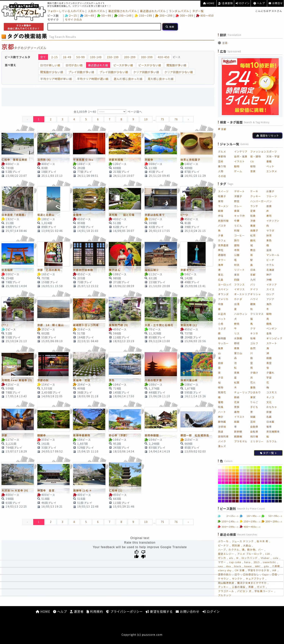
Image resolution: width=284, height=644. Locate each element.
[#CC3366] (252, 480)
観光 (253, 240)
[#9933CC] (266, 480)
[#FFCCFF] (220, 470)
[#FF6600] (237, 477)
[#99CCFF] (263, 470)
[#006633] (277, 495)
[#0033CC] (266, 498)
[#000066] (273, 501)
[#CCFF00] (259, 467)
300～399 (184, 15)
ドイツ (254, 289)
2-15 (54, 57)
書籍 (269, 161)
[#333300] (259, 498)
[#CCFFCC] (245, 467)
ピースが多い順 (123, 65)
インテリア (241, 151)
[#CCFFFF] (241, 467)
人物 (221, 171)
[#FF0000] (237, 483)
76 (176, 119)
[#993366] (273, 480)
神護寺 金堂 (46, 490)
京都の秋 (43, 380)
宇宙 (269, 378)
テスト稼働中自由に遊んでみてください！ (24, 27)
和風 (221, 407)
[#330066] (252, 501)
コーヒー (239, 235)
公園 (237, 255)
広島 (221, 280)
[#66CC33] (234, 489)
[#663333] (234, 498)
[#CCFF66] (252, 467)
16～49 (87, 15)
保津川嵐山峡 (189, 380)
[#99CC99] (270, 470)
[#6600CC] (223, 501)
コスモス (272, 392)
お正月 (222, 314)
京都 (4, 435)
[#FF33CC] (223, 480)
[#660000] (237, 501)
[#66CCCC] (223, 489)
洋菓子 (238, 196)
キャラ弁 (239, 216)
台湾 (237, 304)
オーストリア (242, 294)
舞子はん (115, 270)
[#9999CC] (266, 473)
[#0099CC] (266, 492)
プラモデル (241, 441)
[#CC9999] (248, 473)
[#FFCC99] (227, 470)
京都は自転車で (155, 215)
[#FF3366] (230, 480)
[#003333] (277, 498)
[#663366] (230, 498)
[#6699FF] (220, 492)
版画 (237, 422)
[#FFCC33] (234, 470)
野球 (237, 343)
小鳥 (221, 324)
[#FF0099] (227, 483)
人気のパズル (96, 11)
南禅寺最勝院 (82, 435)
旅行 (237, 240)
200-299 (130, 57)
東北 (221, 275)
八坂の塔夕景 (153, 380)
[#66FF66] (230, 486)
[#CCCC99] (248, 470)
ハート (222, 412)
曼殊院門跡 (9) (118, 325)
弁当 (221, 216)
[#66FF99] (227, 486)
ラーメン (223, 206)
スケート (272, 343)
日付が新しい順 (50, 65)
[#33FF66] (252, 486)
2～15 (71, 15)
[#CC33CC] (245, 480)
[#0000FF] (263, 501)
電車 (269, 427)
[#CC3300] (259, 480)
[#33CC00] (259, 489)
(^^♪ (5, 325)
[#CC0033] (255, 483)
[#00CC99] (270, 489)
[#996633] (277, 477)
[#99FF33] (277, 467)
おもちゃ (272, 407)
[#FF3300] (237, 480)
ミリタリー (257, 441)
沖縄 (269, 280)
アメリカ (223, 299)
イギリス (239, 289)
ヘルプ (259, 3)
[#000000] (280, 501)
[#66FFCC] (223, 486)
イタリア (272, 284)
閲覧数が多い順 (177, 65)
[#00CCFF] (263, 489)
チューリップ (242, 392)
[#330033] (255, 501)
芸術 (221, 161)
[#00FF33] (277, 486)
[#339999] (248, 492)
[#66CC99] (227, 489)
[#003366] (273, 498)
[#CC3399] (248, 480)
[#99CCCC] (266, 470)
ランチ (254, 206)
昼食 (269, 206)
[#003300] (280, 498)
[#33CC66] (252, 489)
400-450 (164, 57)
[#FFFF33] (234, 467)
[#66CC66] (230, 489)
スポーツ (272, 151)
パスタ (222, 226)
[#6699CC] (223, 492)
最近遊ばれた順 (98, 65)
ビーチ (270, 260)
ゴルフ (254, 343)
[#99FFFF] (263, 467)
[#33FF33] (255, 486)
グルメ (222, 151)
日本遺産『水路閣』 (14, 215)
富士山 (238, 353)
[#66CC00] (237, 489)
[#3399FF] (241, 492)
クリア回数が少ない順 (179, 72)
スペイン (223, 289)
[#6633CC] (223, 498)
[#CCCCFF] (241, 470)
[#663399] (227, 498)
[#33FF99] (248, 486)
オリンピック (274, 338)
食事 (237, 211)
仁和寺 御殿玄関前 (14, 160)
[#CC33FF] (241, 480)
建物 (237, 245)
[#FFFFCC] (223, 467)
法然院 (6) (44, 160)
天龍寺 (149, 160)
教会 (253, 250)
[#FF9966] (230, 473)
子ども (254, 407)
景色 (112, 380)
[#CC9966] (252, 473)
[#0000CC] (266, 501)
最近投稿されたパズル (123, 11)
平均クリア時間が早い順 (56, 79)
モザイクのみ (73, 19)
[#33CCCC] (245, 489)
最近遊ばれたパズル (153, 11)
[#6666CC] (223, 495)
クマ (253, 328)
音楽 (253, 171)
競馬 (269, 324)
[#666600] (237, 495)
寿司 (269, 216)
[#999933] (277, 473)
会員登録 (226, 3)
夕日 (221, 378)
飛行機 (254, 436)
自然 (253, 348)
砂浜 (237, 265)
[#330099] (248, 501)
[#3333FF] (241, 498)
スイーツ (223, 191)
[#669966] (230, 492)
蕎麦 (253, 226)
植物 (253, 166)
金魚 (269, 333)
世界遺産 (223, 245)
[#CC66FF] (241, 477)
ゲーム (238, 171)
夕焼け (254, 373)
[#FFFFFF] (220, 467)
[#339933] (255, 492)
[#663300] (237, 498)
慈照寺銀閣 (152, 435)
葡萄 (221, 402)
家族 (237, 407)
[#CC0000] (259, 483)
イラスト (239, 161)
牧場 (253, 338)
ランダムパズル (179, 11)
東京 (237, 275)
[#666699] (227, 495)
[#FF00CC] (223, 483)
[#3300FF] (241, 501)
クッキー (256, 196)
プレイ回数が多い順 (81, 72)
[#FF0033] (234, 483)
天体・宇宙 (273, 156)
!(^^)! (184, 215)
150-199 (113, 57)
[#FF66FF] (220, 477)
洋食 (253, 221)
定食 (253, 211)
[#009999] (270, 492)
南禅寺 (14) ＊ (83, 490)
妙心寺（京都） (119, 435)
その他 (222, 176)
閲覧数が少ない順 (52, 72)
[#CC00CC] (245, 483)
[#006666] (273, 495)
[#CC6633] (255, 477)
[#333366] (252, 498)
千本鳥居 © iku (83, 160)
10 (146, 119)
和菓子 (222, 196)
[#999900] (280, 473)
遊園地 (222, 255)
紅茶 (253, 235)
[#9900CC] (266, 483)
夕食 (221, 235)
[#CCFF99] (248, 467)
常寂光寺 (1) (189, 325)
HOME (209, 3)
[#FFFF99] (227, 467)
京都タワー (188, 270)
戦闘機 (238, 436)
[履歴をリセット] (267, 136)
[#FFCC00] (237, 470)
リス (237, 333)
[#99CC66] (273, 470)
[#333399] (248, 498)
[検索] (170, 27)
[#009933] (277, 492)
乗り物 (222, 166)
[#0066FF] (263, 495)
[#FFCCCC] (223, 470)
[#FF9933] (234, 473)
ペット (270, 166)
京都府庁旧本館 (83, 270)
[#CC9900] (259, 473)
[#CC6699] (248, 477)
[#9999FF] (263, 473)
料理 (237, 230)
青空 (269, 363)
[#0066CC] (266, 495)
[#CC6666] (252, 477)
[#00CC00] (280, 489)
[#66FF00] (237, 486)
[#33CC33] (255, 489)
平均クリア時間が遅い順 (93, 79)
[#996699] (270, 477)
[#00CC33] (277, 489)
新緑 (237, 397)
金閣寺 (79, 215)
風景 (221, 348)
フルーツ (272, 196)
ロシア (270, 294)
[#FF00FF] (220, 483)
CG (252, 161)
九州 (253, 280)
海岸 (221, 265)
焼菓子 (254, 230)
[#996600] (280, 477)
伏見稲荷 (7, 270)
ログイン (243, 3)
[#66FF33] (234, 486)
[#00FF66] (273, 486)
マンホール (273, 255)
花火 (253, 382)
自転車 (254, 432)
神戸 (269, 275)
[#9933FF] (263, 480)
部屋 (269, 412)
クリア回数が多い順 (146, 72)
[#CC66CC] (245, 477)
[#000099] (270, 501)
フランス (239, 284)
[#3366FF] (241, 495)
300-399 (147, 57)
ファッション (258, 151)
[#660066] (230, 501)
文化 (269, 402)
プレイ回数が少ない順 (114, 72)
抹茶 (269, 235)
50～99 (104, 15)
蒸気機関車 (273, 432)
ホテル (270, 265)
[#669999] (227, 492)
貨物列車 (223, 436)
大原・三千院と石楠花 (159, 325)
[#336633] (255, 495)
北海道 (270, 270)
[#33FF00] (259, 486)
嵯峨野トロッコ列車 (86, 325)
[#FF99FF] (220, 473)
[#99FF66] (273, 467)
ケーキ (254, 191)
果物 (221, 201)
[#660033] (234, 501)
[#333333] (255, 498)
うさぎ (222, 328)
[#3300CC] (245, 501)
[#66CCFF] (220, 489)
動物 (237, 166)
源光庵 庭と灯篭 (122, 215)
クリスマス (257, 314)
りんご (254, 402)
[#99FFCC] (266, 467)
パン (269, 201)
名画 (269, 417)
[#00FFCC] (266, 486)
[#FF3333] (234, 480)
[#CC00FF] (241, 483)
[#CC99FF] (241, 473)
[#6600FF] (220, 501)
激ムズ (222, 446)
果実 (253, 397)
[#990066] (273, 483)
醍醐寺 (42, 435)
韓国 (253, 304)
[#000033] (277, 501)
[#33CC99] (248, 489)
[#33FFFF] (241, 486)
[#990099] (270, 483)
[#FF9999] (227, 473)
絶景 (237, 348)
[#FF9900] (237, 473)
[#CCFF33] (255, 467)
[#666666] (230, 495)
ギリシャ (256, 294)
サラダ (270, 230)
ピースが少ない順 (150, 65)
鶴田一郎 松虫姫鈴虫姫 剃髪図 (197, 435)
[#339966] (252, 492)
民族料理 (223, 221)
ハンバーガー (258, 201)
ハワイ (254, 299)
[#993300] (280, 480)
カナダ (238, 299)
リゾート (239, 270)
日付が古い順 (74, 65)
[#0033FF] (263, 498)
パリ (253, 284)
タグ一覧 (198, 11)
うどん (238, 226)
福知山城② (152, 270)
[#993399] (270, 480)
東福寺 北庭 (82, 380)
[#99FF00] (280, 467)
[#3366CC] (245, 495)
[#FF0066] (230, 483)
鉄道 (221, 432)
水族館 (238, 338)
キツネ (254, 333)
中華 (237, 221)
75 (162, 119)
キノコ (270, 397)
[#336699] (248, 495)
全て (43, 57)
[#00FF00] (280, 486)
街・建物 (256, 156)
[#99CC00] (280, 470)
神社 (221, 250)
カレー (238, 206)
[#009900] (280, 492)
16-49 (67, 57)
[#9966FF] (263, 477)
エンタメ (272, 171)
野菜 (237, 201)
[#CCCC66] (252, 470)
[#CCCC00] (259, 470)
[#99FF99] (270, 467)
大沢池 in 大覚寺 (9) (15, 490)
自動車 (254, 427)
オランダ (223, 294)
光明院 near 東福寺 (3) (17, 380)
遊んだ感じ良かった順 (128, 79)
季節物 (222, 156)
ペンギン (272, 328)
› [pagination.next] (188, 119)
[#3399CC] (245, 492)
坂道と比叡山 (46, 215)
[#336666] (252, 495)
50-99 (81, 57)
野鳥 (237, 324)
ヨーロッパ (225, 284)
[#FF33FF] (220, 480)
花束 (237, 402)
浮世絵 (222, 427)
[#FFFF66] (230, 467)
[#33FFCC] (245, 486)
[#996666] (273, 477)
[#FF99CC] (223, 473)
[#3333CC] (245, 498)
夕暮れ (270, 373)
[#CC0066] (252, 483)
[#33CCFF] (241, 489)
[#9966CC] (266, 477)
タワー (222, 260)
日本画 (270, 422)
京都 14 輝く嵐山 (51, 325)
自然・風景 (241, 156)
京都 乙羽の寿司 (49, 270)
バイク (222, 441)
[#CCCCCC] (245, 470)
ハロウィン (241, 314)
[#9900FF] (263, 483)
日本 (253, 270)
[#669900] (237, 492)
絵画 (253, 417)
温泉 (269, 250)
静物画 (222, 422)
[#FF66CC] (223, 477)
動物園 (222, 338)
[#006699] (270, 495)
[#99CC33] (277, 470)
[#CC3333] (255, 480)
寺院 (237, 250)
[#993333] (277, 480)
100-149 (96, 57)
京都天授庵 (116, 160)
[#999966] (273, 473)
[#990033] (277, 483)
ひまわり (256, 392)
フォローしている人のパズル (66, 11)
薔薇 (253, 387)
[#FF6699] (227, 477)
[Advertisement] (108, 568)
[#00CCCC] (266, 489)
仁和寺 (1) (116, 490)
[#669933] (234, 492)
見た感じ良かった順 (161, 79)
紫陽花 (222, 392)
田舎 (221, 363)
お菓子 (270, 191)
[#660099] (227, 501)
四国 (237, 280)
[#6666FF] (220, 495)
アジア (270, 299)
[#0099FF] (263, 492)
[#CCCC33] (255, 470)
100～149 (123, 15)
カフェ (222, 240)
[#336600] (259, 495)
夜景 (237, 373)
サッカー (223, 343)
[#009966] (273, 492)
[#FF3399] (227, 480)
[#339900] (259, 492)
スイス (270, 289)
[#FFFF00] (237, 467)
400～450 (205, 15)
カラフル (272, 441)
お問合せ (276, 3)
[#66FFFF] (220, 486)
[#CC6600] (259, 477)
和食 (253, 216)
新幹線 (238, 432)
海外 (269, 304)
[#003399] (270, 498)
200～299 (164, 15)
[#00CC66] (273, 489)
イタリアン (273, 221)
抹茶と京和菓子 (191, 160)
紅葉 (237, 382)
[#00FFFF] (263, 486)
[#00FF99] (270, 486)
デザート (239, 191)
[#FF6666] (230, 477)
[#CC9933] (255, 473)
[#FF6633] (234, 477)
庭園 (269, 358)
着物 (237, 412)
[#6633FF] (220, 498)
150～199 (143, 15)
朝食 (221, 211)
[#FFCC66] (230, 470)
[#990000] (280, 483)
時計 (221, 417)
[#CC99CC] (245, 473)
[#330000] (259, 501)
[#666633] (234, 495)
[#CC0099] (248, 483)
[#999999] (270, 473)
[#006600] (280, 495)
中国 (221, 304)
